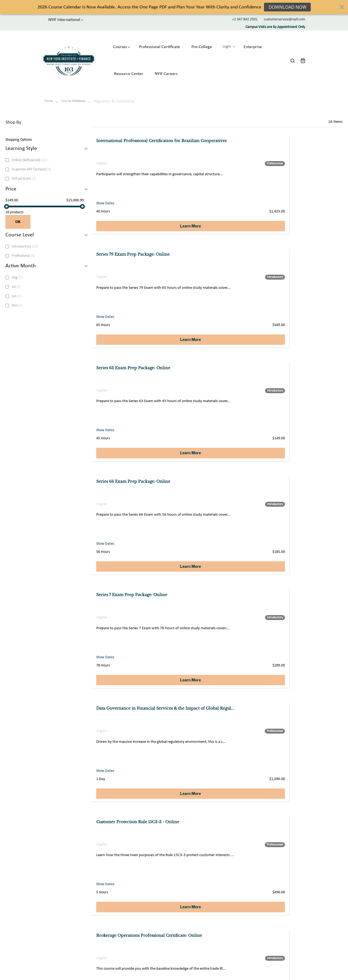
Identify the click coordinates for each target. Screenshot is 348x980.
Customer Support (208, 898)
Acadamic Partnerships (212, 920)
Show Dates (106, 196)
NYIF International (59, 19)
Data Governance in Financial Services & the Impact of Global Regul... (301, 253)
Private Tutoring (207, 905)
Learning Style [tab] (21, 140)
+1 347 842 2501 (245, 19)
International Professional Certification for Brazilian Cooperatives (123, 138)
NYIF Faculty (261, 948)
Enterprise (202, 912)
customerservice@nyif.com (284, 19)
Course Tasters (263, 934)
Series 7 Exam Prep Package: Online (219, 247)
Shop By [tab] (13, 114)
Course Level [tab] (20, 227)
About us (144, 898)
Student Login (262, 898)
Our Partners (262, 941)
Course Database (74, 93)
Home (49, 93)
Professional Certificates (155, 912)
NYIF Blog (259, 920)
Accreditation (147, 927)
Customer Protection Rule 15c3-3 (302, 589)
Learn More (133, 219)
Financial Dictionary (267, 927)
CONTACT (207, 880)
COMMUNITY (268, 880)
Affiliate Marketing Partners (216, 927)
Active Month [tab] (21, 258)
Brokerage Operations (119, 589)
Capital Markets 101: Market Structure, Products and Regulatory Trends (217, 480)
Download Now (287, 7)
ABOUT (147, 880)
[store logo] (66, 57)
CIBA (141, 920)
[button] (174, 7)
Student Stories (263, 912)
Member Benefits (265, 905)
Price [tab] (11, 181)
